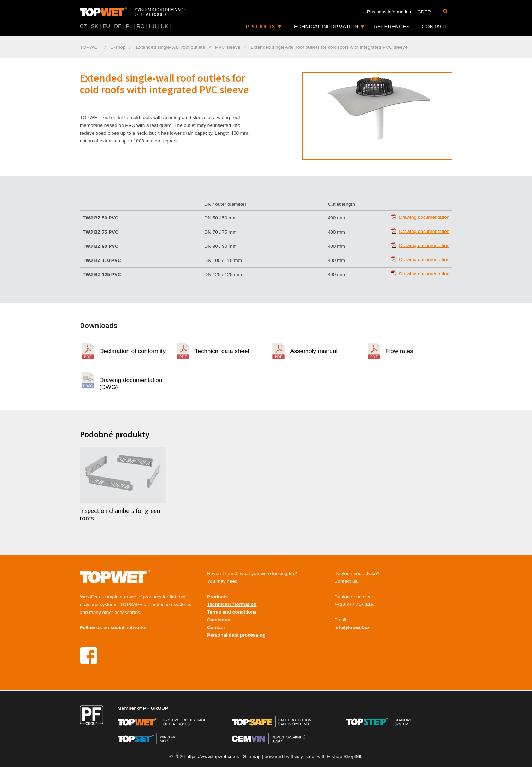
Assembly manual (314, 351)
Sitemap (252, 757)
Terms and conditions (232, 612)
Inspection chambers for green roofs (120, 514)
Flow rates (399, 351)
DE (118, 26)
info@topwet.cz (352, 628)
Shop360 (353, 757)
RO (141, 26)
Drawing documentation (424, 217)
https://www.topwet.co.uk (213, 757)
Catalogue (219, 620)
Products (261, 26)
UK (164, 26)
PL (129, 26)
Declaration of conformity (132, 351)
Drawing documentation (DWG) (131, 382)
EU (106, 26)
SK (95, 26)
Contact (434, 26)
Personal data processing (236, 635)
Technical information (325, 26)
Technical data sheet (222, 351)
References (392, 26)
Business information (389, 12)
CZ (83, 26)
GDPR (424, 12)
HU (153, 26)
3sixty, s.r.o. (303, 757)
